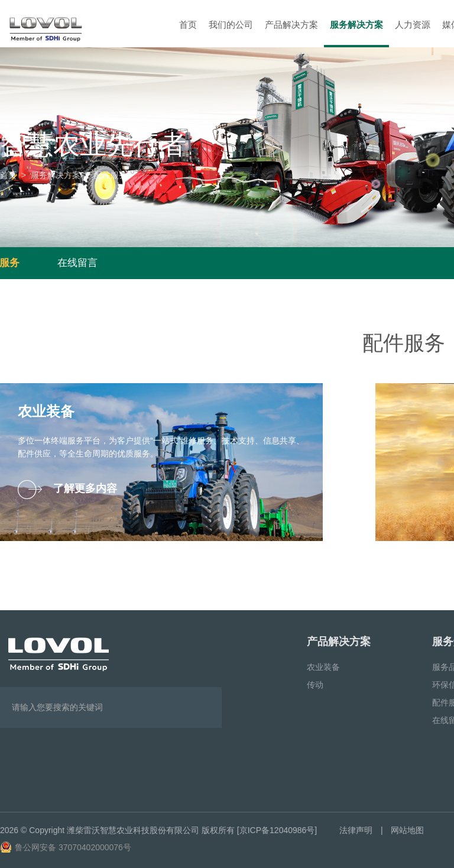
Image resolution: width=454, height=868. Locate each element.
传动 (315, 685)
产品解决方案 (291, 25)
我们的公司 (231, 25)
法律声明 (356, 830)
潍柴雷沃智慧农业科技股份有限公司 (133, 830)
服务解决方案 (356, 25)
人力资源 (413, 25)
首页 (188, 25)
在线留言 (77, 263)
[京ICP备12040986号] (277, 830)
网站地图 (407, 830)
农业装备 (323, 667)
